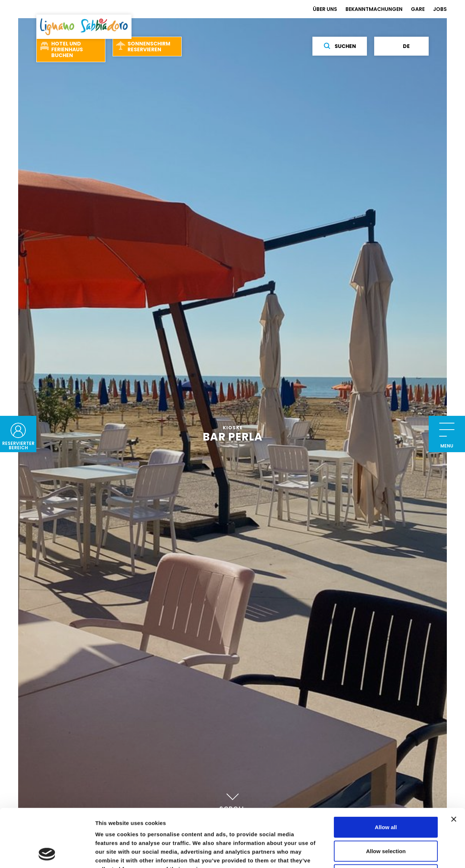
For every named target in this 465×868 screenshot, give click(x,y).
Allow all (386, 773)
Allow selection (386, 797)
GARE (418, 9)
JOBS (440, 9)
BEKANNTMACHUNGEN (374, 9)
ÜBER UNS (325, 9)
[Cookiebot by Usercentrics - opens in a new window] (47, 854)
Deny (386, 820)
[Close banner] (454, 765)
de (402, 46)
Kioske (233, 428)
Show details (381, 854)
